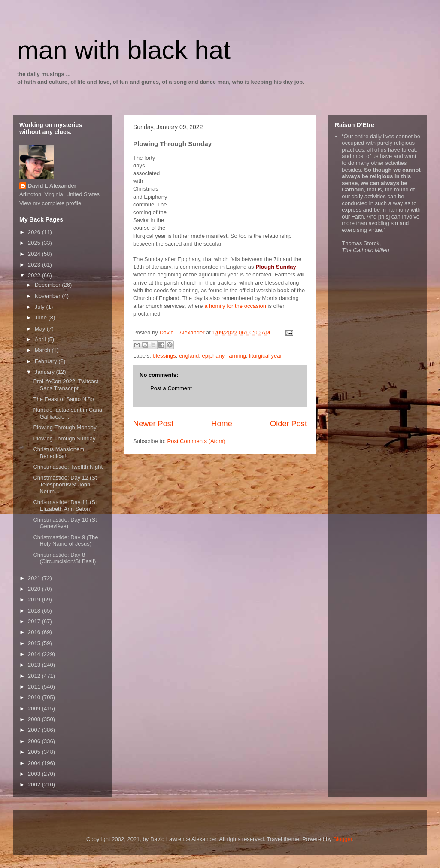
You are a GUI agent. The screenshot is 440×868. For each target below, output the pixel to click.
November (49, 296)
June (42, 317)
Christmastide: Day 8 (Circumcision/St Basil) (64, 558)
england (189, 356)
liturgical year (266, 356)
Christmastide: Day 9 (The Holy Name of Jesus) (65, 541)
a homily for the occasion (235, 306)
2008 (35, 719)
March (43, 350)
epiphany (213, 356)
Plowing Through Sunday (64, 439)
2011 (35, 687)
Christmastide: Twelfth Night (68, 467)
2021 (35, 578)
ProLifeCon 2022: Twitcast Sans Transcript (66, 385)
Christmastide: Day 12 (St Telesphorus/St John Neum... (65, 484)
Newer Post (153, 424)
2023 (35, 265)
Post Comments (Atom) (196, 441)
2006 (35, 741)
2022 (35, 275)
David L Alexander (52, 186)
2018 (35, 611)
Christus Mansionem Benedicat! (59, 453)
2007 (35, 730)
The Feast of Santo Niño (63, 399)
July (41, 307)
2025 (35, 243)
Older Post (288, 424)
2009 (35, 709)
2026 (35, 232)
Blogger (343, 839)
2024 (35, 254)
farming (237, 356)
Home (222, 424)
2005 (35, 752)
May (41, 329)
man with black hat (124, 50)
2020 (35, 589)
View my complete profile (50, 203)
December (49, 285)
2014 (35, 654)
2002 (35, 785)
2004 (35, 763)
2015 (35, 643)
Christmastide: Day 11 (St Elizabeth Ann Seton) (65, 505)
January (46, 372)
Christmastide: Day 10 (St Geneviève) (65, 523)
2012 (35, 676)
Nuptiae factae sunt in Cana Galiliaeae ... (67, 413)
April (41, 339)
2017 (35, 621)
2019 (35, 599)
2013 (35, 665)
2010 (35, 697)
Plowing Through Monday (65, 427)
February (47, 361)
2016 (35, 632)
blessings (164, 356)
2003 (35, 774)
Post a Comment (171, 388)
